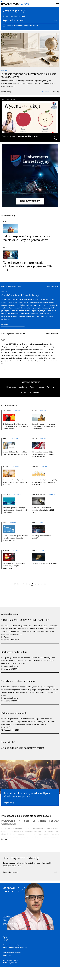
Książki (33, 387)
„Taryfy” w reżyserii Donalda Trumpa (21, 295)
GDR (4, 340)
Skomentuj (56, 92)
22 (45, 584)
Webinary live (10, 917)
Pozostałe (35, 393)
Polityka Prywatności (10, 963)
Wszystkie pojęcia (52, 333)
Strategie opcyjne (12, 924)
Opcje (5, 248)
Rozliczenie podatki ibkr (14, 652)
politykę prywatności (25, 26)
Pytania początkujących (14, 713)
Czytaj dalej (6, 92)
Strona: (17, 584)
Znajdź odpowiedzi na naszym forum (23, 748)
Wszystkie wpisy (53, 286)
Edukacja (23, 387)
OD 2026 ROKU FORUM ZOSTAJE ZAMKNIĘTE (26, 620)
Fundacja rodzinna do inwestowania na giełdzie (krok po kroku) (29, 75)
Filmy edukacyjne (12, 920)
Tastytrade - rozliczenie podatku (18, 681)
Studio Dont (7, 955)
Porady (6, 221)
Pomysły (50, 387)
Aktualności (11, 387)
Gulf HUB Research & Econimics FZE (15, 947)
